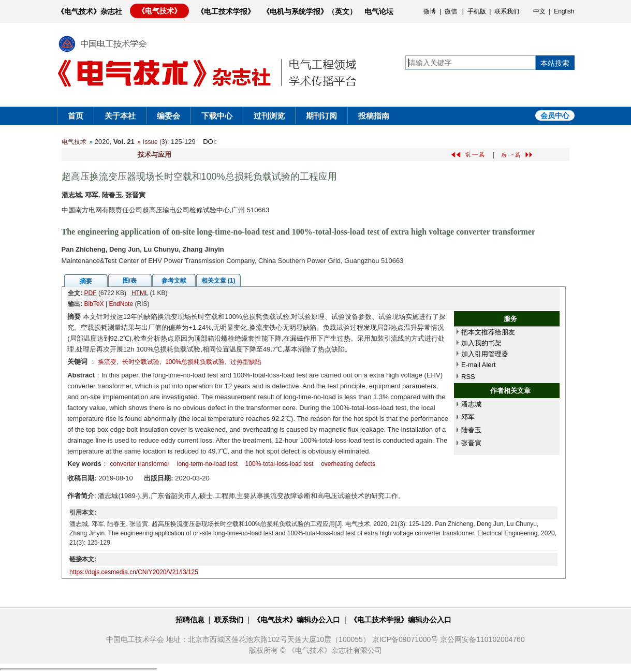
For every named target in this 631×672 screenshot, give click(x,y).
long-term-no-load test (207, 464)
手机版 (477, 11)
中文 (539, 11)
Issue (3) (155, 142)
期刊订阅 (321, 116)
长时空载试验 (141, 362)
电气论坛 (379, 11)
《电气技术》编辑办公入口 (297, 620)
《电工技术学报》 (226, 11)
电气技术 (74, 142)
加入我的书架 (481, 343)
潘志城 (471, 404)
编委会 (168, 116)
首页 (76, 116)
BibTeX (94, 304)
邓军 (468, 417)
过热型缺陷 (246, 362)
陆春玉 (471, 430)
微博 (430, 11)
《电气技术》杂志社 (90, 11)
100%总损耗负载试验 (195, 362)
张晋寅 (471, 443)
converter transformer (140, 464)
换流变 (107, 362)
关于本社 (120, 116)
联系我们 (507, 11)
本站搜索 (555, 63)
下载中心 (217, 116)
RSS (468, 377)
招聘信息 (190, 620)
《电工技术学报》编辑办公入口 (401, 620)
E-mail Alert (478, 365)
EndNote (121, 304)
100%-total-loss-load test (280, 464)
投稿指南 (374, 116)
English (564, 11)
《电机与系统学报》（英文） (310, 11)
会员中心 (555, 115)
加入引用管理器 (485, 354)
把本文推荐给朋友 (488, 332)
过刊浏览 (269, 116)
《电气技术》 (159, 11)
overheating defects (348, 464)
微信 (451, 11)
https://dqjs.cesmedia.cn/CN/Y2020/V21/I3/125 (134, 572)
